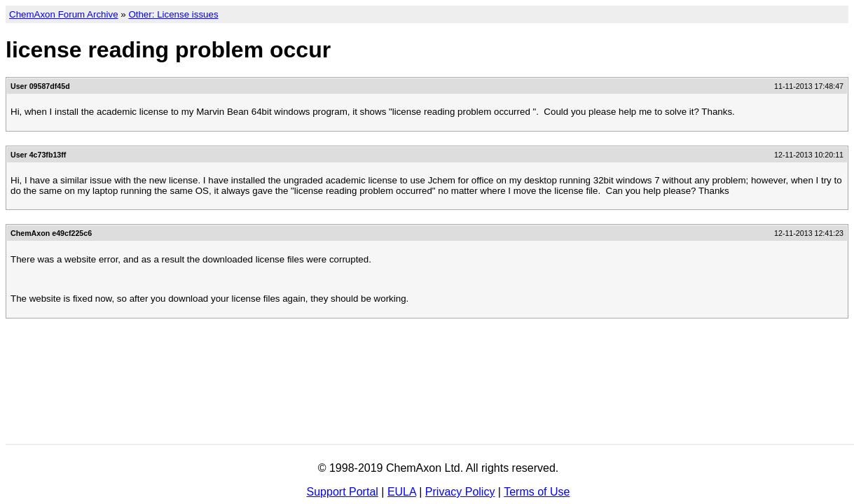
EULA (402, 492)
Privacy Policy (460, 492)
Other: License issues (173, 14)
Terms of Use (537, 492)
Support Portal (343, 492)
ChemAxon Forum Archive (64, 14)
